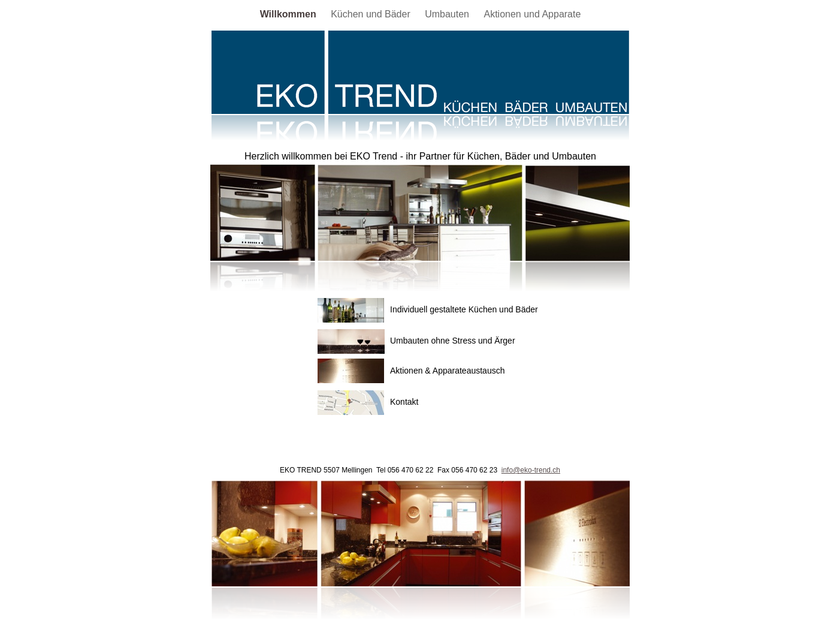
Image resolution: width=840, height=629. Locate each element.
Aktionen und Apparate (532, 14)
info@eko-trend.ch (531, 470)
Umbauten (448, 14)
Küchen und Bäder (372, 14)
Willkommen (290, 14)
